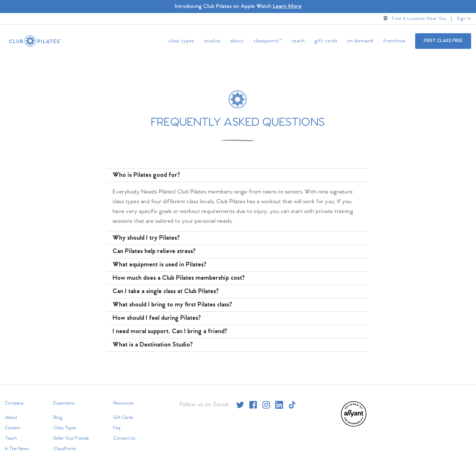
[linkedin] (279, 396)
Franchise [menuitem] (394, 41)
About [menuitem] (237, 41)
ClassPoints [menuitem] (65, 440)
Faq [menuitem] (117, 419)
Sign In (464, 19)
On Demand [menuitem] (360, 41)
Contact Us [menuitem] (124, 430)
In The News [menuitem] (17, 440)
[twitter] (240, 396)
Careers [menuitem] (13, 419)
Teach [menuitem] (298, 41)
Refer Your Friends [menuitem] (71, 430)
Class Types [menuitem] (181, 41)
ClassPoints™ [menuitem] (268, 41)
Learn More (287, 6)
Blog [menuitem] (58, 409)
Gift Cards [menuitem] (326, 41)
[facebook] (253, 396)
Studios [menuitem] (212, 41)
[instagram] (266, 396)
